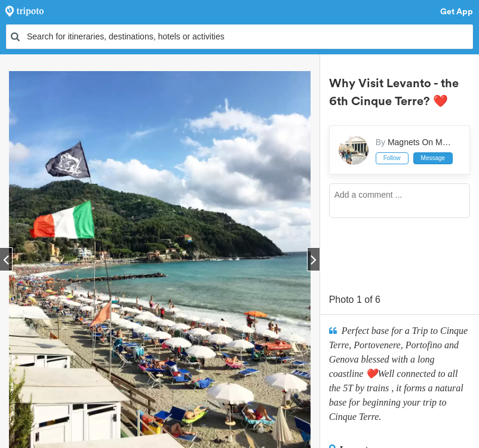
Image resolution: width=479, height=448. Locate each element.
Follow (392, 158)
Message (433, 158)
